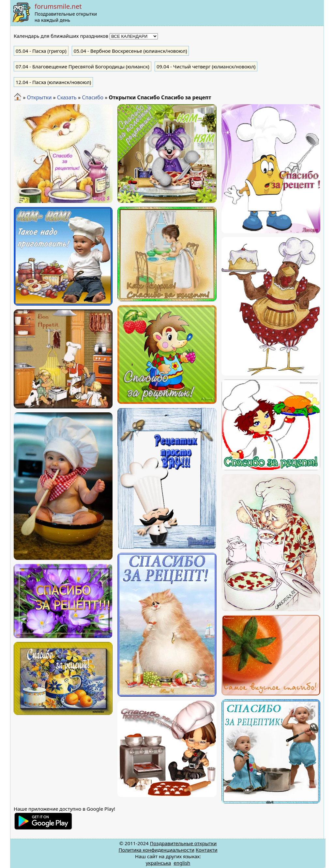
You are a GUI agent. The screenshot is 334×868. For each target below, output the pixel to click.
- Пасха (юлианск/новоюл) (53, 82)
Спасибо (93, 97)
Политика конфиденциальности (156, 850)
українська (159, 863)
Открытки (39, 97)
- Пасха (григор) (41, 51)
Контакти (207, 850)
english (182, 863)
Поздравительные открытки (183, 843)
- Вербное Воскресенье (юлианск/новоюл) (130, 51)
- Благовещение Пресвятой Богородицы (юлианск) (83, 66)
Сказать (67, 97)
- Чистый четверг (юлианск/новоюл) (206, 66)
